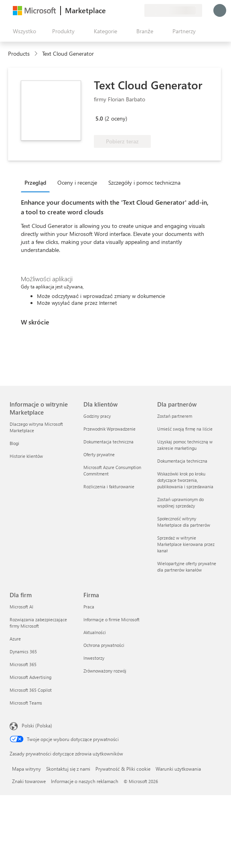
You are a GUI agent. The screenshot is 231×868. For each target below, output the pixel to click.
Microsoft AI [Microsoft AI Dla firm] (21, 607)
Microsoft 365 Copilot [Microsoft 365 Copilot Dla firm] (31, 690)
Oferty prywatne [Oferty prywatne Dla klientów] (99, 454)
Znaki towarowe (29, 781)
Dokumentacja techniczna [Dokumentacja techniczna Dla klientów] (108, 442)
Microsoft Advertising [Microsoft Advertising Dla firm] (30, 677)
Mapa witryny (26, 769)
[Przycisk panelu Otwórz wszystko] (23, 31)
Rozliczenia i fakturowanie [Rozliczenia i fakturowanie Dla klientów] (109, 486)
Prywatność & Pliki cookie (123, 769)
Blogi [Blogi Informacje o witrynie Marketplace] (14, 443)
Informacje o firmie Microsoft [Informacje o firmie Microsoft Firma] (111, 619)
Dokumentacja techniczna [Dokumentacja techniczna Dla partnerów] (182, 461)
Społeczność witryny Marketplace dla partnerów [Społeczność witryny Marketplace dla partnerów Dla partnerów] (184, 522)
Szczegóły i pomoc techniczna (144, 182)
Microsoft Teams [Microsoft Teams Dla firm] (26, 703)
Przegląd (35, 182)
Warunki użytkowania (178, 769)
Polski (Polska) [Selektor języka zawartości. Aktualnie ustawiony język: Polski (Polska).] (37, 725)
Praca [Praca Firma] (89, 607)
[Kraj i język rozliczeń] (173, 10)
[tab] (37, 182)
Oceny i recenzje (77, 182)
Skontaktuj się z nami (68, 769)
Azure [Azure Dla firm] (15, 639)
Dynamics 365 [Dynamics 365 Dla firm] (23, 652)
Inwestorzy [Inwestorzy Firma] (94, 658)
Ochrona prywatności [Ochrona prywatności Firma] (104, 645)
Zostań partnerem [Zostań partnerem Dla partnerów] (175, 416)
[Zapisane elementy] (128, 10)
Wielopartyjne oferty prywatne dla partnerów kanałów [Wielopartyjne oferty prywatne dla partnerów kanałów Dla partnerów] (187, 567)
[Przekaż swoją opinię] (109, 10)
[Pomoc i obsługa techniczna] (119, 10)
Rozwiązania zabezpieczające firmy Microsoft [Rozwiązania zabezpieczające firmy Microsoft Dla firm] (38, 623)
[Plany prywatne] (138, 10)
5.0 (99, 118)
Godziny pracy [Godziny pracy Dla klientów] (97, 416)
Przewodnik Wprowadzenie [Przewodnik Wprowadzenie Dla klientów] (109, 429)
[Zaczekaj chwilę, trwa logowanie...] (220, 10)
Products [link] (19, 53)
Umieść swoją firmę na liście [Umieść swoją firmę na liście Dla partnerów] (185, 429)
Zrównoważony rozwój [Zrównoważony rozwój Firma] (105, 671)
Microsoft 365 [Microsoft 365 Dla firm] (23, 664)
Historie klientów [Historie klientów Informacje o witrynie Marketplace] (26, 456)
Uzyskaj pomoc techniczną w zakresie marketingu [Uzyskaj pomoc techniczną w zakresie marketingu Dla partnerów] (185, 445)
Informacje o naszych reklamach (85, 781)
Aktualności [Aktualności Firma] (95, 632)
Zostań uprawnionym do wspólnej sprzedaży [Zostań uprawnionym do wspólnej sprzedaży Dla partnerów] (180, 502)
